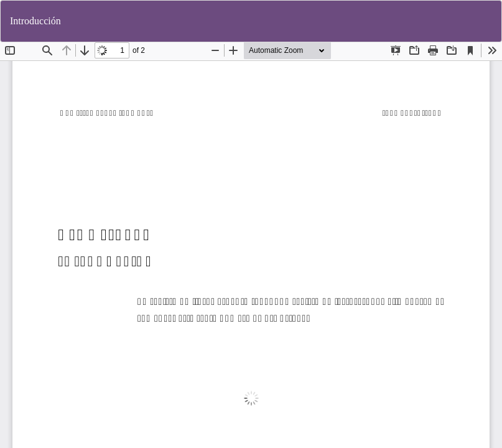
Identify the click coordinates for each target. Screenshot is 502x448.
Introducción (35, 21)
